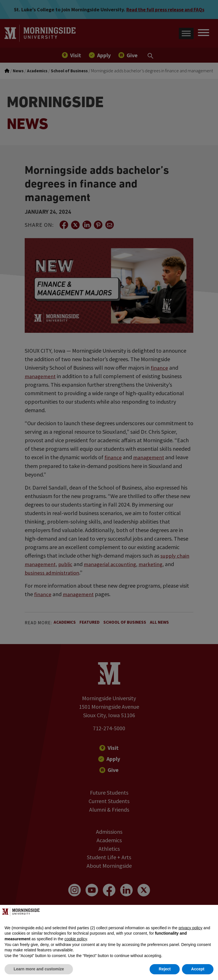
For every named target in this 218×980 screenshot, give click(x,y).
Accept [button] (198, 969)
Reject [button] (165, 969)
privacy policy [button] (190, 928)
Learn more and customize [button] (39, 969)
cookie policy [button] (76, 939)
